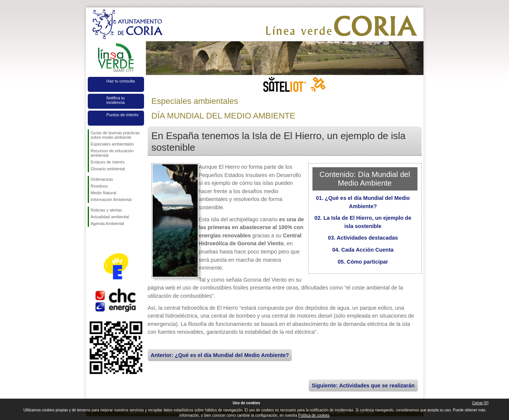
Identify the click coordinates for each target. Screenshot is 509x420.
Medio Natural (104, 193)
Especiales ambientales (113, 144)
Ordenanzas (102, 179)
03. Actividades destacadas (363, 238)
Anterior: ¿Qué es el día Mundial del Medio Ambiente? (220, 355)
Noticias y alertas (107, 210)
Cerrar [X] (480, 403)
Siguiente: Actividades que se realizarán (363, 385)
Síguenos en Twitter (105, 239)
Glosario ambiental (108, 169)
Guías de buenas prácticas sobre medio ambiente (115, 135)
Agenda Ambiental (107, 223)
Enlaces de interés (108, 162)
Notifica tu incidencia (116, 100)
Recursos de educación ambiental (112, 153)
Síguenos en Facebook (92, 239)
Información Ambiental (111, 199)
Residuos (99, 186)
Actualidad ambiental (110, 217)
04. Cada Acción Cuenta (363, 250)
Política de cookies (314, 415)
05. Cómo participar (363, 262)
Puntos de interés (123, 115)
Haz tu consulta (121, 81)
